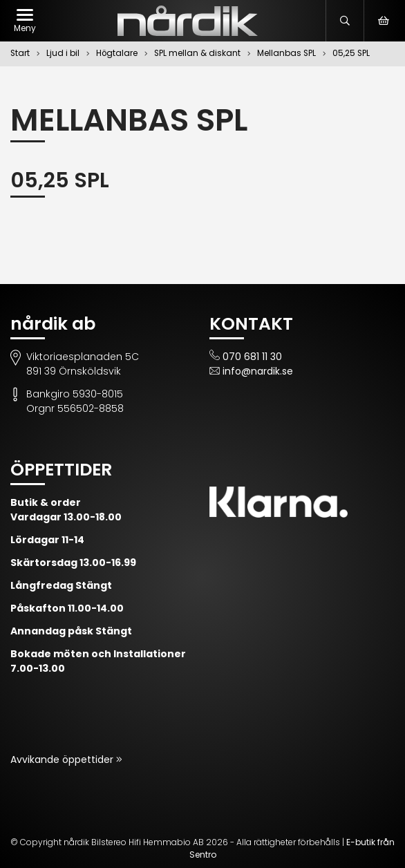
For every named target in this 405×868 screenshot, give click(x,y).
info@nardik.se (258, 371)
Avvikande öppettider (63, 759)
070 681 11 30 (252, 357)
